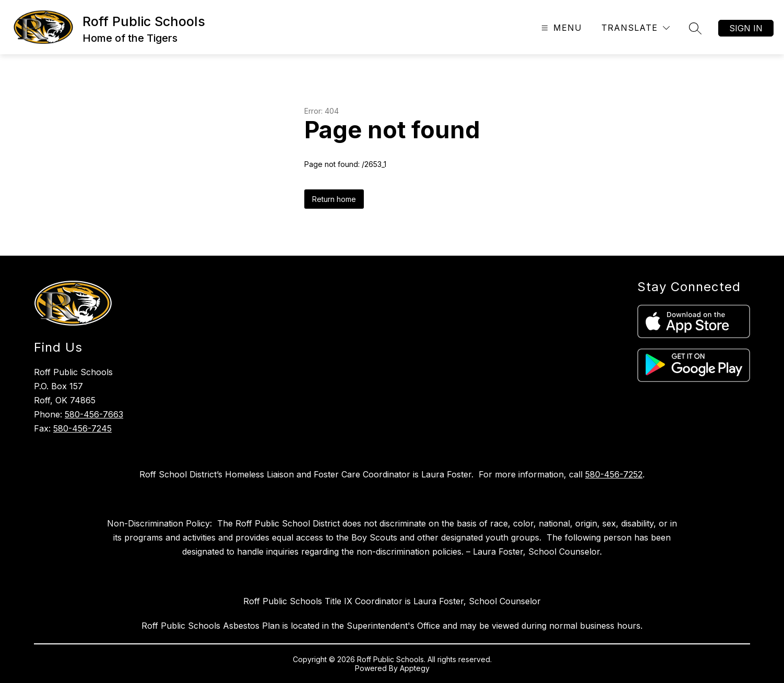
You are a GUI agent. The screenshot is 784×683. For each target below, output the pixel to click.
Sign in (746, 28)
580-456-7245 (82, 428)
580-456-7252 (614, 474)
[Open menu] (560, 28)
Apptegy (415, 668)
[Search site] (695, 28)
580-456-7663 (94, 414)
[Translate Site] (635, 28)
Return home (334, 199)
